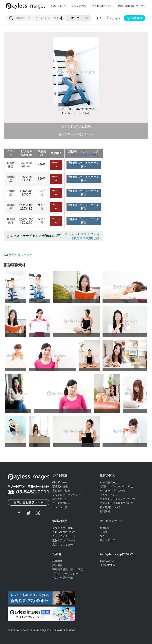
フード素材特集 (61, 503)
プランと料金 (79, 6)
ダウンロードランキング (66, 495)
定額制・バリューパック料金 (116, 486)
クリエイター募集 (63, 528)
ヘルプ (104, 532)
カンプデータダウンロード (76, 134)
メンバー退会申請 (63, 578)
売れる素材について (64, 532)
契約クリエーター (21, 255)
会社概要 (57, 561)
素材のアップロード (64, 540)
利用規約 (105, 528)
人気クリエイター (63, 545)
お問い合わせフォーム (28, 502)
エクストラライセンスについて (118, 499)
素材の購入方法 (109, 482)
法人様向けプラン (102, 6)
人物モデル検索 (61, 491)
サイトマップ (107, 540)
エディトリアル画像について (116, 503)
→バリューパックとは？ (84, 155)
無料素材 (105, 511)
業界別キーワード (63, 499)
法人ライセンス (109, 495)
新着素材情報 (60, 486)
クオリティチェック (64, 536)
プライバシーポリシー (65, 574)
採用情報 (57, 565)
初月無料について (110, 507)
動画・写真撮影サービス (132, 6)
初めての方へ (58, 6)
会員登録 (134, 18)
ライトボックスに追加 (76, 126)
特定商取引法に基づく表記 (68, 569)
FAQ (102, 536)
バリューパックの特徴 (113, 491)
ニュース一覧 (60, 507)
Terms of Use (107, 561)
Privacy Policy (107, 565)
